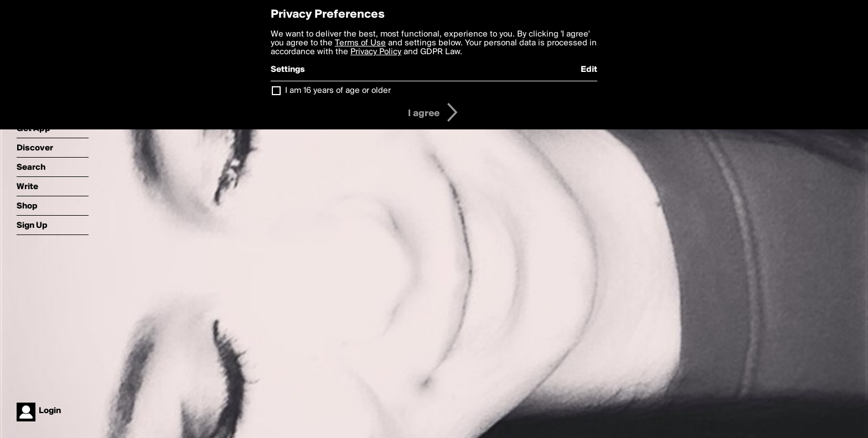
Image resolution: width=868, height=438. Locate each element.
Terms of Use (360, 43)
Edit (589, 70)
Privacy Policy (376, 52)
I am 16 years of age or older (338, 91)
